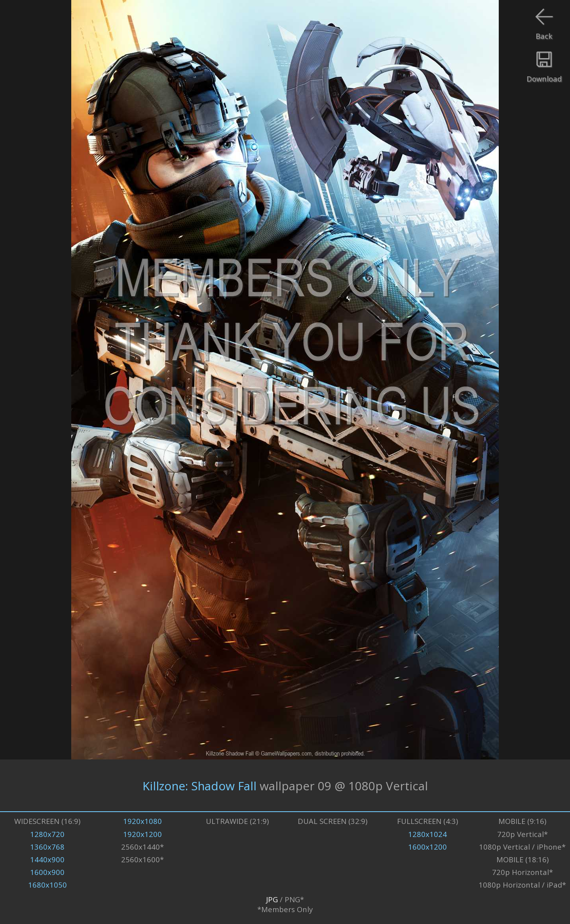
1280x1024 (427, 834)
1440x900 (47, 859)
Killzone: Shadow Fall (199, 785)
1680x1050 (47, 885)
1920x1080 (142, 821)
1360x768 (47, 847)
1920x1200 (142, 834)
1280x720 (47, 834)
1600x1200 (427, 847)
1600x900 (47, 872)
